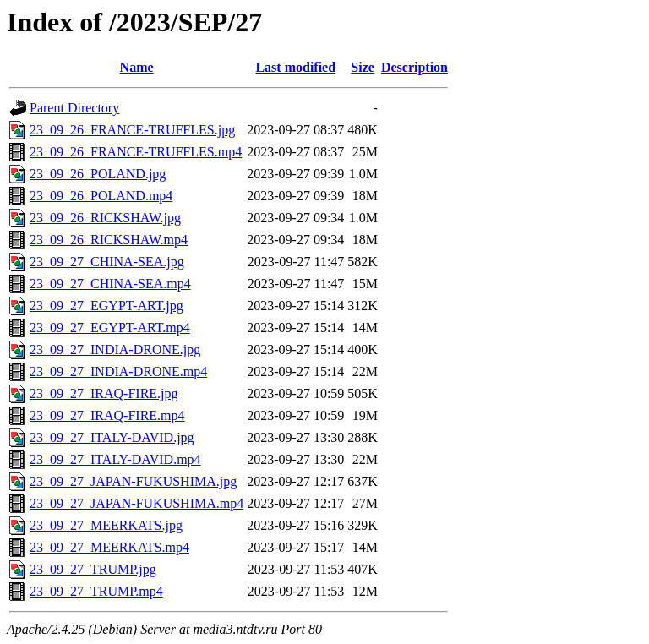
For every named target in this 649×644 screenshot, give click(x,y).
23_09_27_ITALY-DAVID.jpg (112, 437)
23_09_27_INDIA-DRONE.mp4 (118, 371)
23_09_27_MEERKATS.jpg (106, 525)
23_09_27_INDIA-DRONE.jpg (115, 349)
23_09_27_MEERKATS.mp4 (109, 547)
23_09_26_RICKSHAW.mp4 (109, 240)
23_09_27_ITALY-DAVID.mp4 (115, 459)
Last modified (295, 67)
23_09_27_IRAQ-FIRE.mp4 (107, 415)
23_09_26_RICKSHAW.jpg (105, 218)
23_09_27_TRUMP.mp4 (96, 591)
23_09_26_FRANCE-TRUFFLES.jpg (132, 130)
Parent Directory (74, 108)
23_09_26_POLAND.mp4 (101, 196)
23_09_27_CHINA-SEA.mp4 (110, 284)
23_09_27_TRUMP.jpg (93, 569)
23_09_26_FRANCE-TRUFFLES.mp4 (136, 152)
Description (414, 67)
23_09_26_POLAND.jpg (98, 174)
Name (137, 67)
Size (363, 67)
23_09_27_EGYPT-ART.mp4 (110, 327)
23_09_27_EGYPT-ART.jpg (106, 306)
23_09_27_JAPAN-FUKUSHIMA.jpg (133, 481)
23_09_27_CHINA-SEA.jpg (107, 262)
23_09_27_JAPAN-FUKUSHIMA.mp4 (136, 503)
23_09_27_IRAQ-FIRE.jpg (104, 393)
